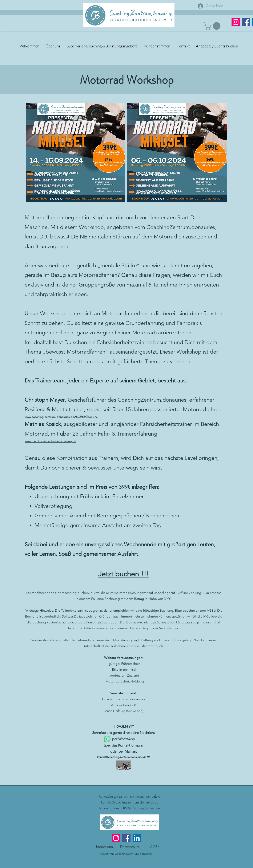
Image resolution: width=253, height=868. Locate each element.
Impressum (105, 847)
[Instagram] (116, 838)
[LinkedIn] (137, 838)
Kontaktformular (131, 745)
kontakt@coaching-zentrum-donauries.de (122, 757)
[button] (213, 26)
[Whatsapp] (107, 739)
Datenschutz (130, 847)
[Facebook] (246, 22)
